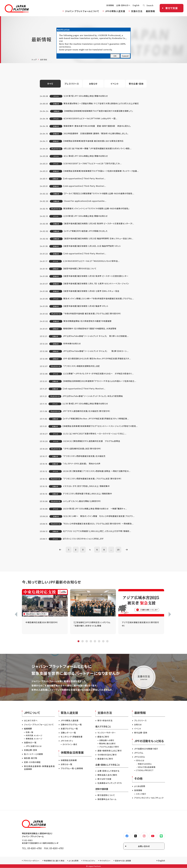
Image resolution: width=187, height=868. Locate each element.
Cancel (125, 56)
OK (115, 56)
